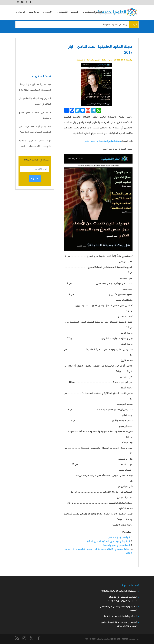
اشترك (35, 179)
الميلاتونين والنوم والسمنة (116, 545)
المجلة (75, 13)
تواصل (22, 13)
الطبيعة (63, 13)
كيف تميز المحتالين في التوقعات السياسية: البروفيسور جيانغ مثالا (35, 87)
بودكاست (34, 13)
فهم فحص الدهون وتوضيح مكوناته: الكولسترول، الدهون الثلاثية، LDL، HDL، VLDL (35, 144)
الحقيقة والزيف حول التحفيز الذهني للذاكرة (108, 541)
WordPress (91, 639)
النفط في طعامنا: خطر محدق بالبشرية (35, 115)
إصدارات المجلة (93, 60)
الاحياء (49, 13)
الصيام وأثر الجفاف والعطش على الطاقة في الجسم (35, 101)
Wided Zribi (120, 60)
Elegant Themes (120, 639)
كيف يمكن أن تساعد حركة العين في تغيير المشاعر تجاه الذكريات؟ (35, 130)
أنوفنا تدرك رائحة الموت (118, 538)
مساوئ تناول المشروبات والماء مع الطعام (119, 591)
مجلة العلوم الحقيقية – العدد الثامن (102, 141)
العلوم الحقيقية (94, 13)
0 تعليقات (81, 60)
